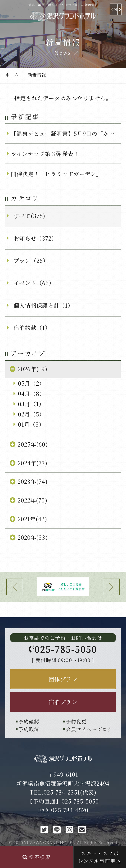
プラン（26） (31, 260)
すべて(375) (29, 216)
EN (114, 9)
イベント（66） (34, 283)
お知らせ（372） (35, 238)
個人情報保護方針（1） (43, 305)
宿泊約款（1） (32, 328)
